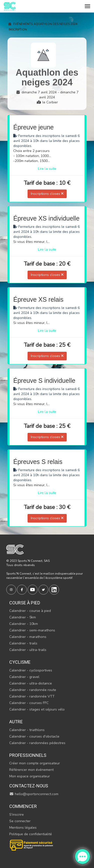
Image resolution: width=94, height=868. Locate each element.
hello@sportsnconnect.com (34, 794)
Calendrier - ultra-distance (31, 683)
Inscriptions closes (47, 194)
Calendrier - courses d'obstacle (34, 736)
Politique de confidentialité (31, 834)
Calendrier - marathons (28, 637)
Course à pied (25, 603)
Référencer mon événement (31, 770)
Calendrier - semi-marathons (32, 630)
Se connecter (20, 821)
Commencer (23, 806)
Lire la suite (47, 169)
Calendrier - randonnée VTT (32, 696)
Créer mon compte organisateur (35, 763)
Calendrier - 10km (24, 624)
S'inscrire (17, 815)
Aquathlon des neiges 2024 (56, 24)
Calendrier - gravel (24, 677)
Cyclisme (20, 662)
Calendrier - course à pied (30, 611)
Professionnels (28, 755)
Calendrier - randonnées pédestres (37, 743)
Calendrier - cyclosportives (31, 670)
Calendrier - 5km (23, 617)
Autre (16, 722)
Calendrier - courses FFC (29, 703)
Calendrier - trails (23, 643)
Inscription (18, 30)
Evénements (21, 24)
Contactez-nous (29, 786)
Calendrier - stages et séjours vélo (37, 709)
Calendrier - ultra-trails (28, 650)
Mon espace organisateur (30, 776)
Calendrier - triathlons (27, 730)
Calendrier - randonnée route (33, 690)
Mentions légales (23, 828)
